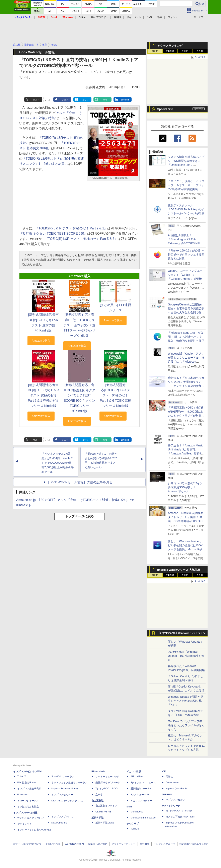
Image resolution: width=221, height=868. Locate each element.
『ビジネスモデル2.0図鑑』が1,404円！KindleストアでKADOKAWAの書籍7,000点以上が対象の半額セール (58, 463)
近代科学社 (97, 818)
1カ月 (200, 51)
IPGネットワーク (171, 806)
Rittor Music (98, 772)
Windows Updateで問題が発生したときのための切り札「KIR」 (186, 701)
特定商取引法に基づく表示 (194, 844)
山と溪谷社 (97, 801)
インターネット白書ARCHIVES (34, 830)
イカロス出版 (134, 772)
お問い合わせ (53, 844)
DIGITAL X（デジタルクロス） (68, 801)
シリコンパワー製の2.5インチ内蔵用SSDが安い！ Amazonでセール (185, 487)
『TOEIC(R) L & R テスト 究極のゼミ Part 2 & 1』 (71, 228)
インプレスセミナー (62, 795)
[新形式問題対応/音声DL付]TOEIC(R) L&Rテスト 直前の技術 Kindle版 (43, 323)
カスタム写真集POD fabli (180, 817)
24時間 (170, 51)
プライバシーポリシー (124, 844)
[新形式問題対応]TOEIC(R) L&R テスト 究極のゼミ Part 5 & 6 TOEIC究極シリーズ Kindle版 (115, 395)
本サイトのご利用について (27, 844)
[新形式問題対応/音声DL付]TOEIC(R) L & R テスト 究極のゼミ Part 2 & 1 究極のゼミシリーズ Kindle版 (44, 395)
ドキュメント (134, 17)
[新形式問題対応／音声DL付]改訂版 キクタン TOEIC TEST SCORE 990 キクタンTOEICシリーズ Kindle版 (79, 398)
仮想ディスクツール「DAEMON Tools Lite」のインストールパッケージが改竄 (186, 209)
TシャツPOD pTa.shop (179, 811)
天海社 (169, 777)
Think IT (22, 777)
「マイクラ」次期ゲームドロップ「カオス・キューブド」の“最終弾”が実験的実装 (186, 185)
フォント (173, 17)
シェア (65, 100)
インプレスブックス (62, 817)
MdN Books (137, 812)
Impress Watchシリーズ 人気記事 (179, 570)
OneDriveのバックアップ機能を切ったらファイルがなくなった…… (186, 725)
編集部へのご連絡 (98, 844)
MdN (129, 807)
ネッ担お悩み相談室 (28, 807)
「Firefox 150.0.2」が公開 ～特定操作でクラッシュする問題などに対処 (186, 255)
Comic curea (172, 783)
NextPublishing (59, 823)
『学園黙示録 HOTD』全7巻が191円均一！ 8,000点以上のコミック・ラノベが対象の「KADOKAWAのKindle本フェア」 (186, 416)
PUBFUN (167, 795)
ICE (164, 772)
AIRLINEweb (137, 777)
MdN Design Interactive (143, 818)
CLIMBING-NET (104, 812)
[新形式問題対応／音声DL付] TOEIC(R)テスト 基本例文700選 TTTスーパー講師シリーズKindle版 (79, 325)
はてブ (85, 100)
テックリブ (133, 824)
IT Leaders (23, 795)
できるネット (24, 824)
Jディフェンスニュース (143, 783)
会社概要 (145, 844)
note (105, 100)
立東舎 (99, 795)
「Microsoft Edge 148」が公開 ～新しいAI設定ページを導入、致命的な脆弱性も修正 (186, 337)
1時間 (155, 51)
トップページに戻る (79, 516)
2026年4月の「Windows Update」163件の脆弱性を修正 (186, 656)
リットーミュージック (107, 777)
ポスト (36, 100)
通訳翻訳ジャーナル (141, 789)
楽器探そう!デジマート (108, 783)
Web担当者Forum (27, 783)
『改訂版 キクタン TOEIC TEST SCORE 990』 (53, 234)
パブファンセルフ (175, 800)
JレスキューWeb (140, 795)
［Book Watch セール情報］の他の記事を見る (79, 482)
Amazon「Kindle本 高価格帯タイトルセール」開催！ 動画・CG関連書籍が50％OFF (186, 517)
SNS (149, 17)
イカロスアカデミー (141, 801)
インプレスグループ (164, 844)
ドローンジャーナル (28, 801)
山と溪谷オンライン (106, 806)
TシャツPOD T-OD (106, 789)
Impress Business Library (65, 789)
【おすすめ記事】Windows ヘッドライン (181, 633)
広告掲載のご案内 (74, 844)
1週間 (185, 51)
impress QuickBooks (177, 789)
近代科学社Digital (105, 823)
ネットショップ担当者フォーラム (69, 783)
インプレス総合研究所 (29, 789)
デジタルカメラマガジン (30, 818)
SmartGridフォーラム (63, 777)
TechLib (135, 829)
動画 (160, 17)
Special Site (165, 109)
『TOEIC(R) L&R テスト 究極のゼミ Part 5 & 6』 (81, 239)
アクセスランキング (170, 46)
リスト (48, 100)
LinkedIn (125, 100)
